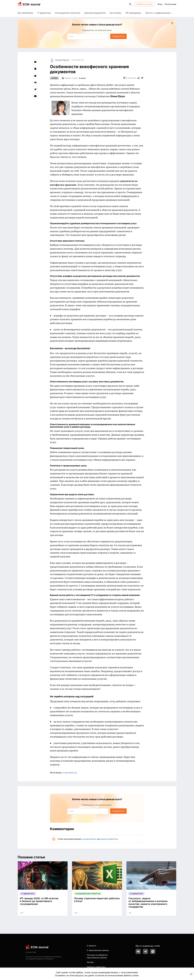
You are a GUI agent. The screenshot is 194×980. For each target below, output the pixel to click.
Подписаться (118, 36)
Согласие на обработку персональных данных (97, 956)
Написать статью (145, 4)
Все (25, 13)
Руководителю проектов (68, 13)
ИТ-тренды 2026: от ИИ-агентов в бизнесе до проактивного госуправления (39, 901)
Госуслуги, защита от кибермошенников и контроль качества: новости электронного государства (148, 903)
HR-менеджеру (133, 13)
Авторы (90, 962)
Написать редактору (96, 967)
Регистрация (170, 4)
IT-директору (44, 13)
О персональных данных (98, 950)
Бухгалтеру (116, 13)
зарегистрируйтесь (109, 839)
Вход (160, 4)
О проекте (91, 946)
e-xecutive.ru (70, 773)
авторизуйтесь (90, 839)
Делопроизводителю (95, 13)
